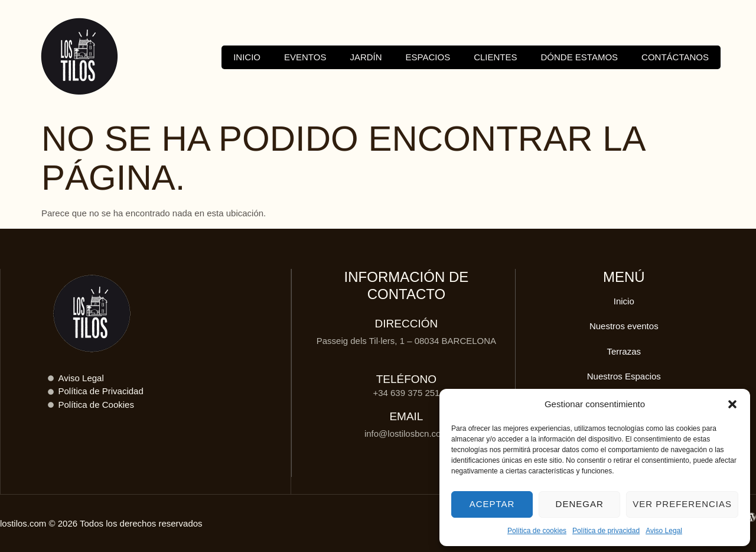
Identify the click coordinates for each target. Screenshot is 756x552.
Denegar (580, 504)
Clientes (495, 57)
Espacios (428, 57)
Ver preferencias (682, 504)
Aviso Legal (664, 531)
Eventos (305, 57)
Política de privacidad (606, 531)
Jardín (366, 57)
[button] (732, 404)
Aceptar (492, 504)
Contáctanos (675, 57)
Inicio (247, 57)
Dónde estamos (580, 57)
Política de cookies (537, 531)
